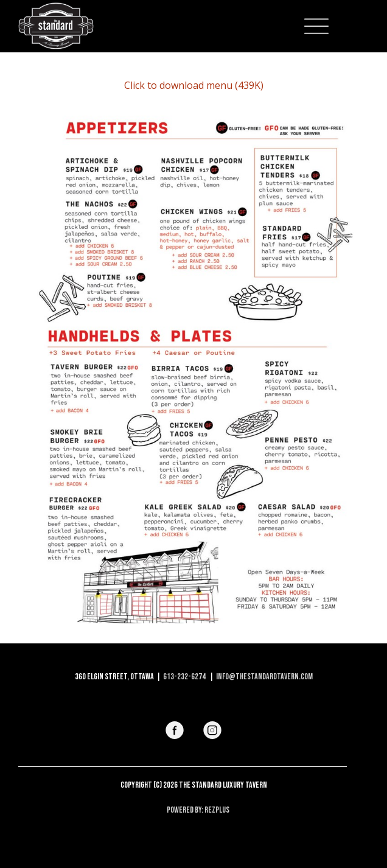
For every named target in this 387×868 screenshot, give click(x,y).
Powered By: (186, 810)
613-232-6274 (184, 677)
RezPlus (217, 810)
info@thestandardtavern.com (264, 677)
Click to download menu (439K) (194, 85)
